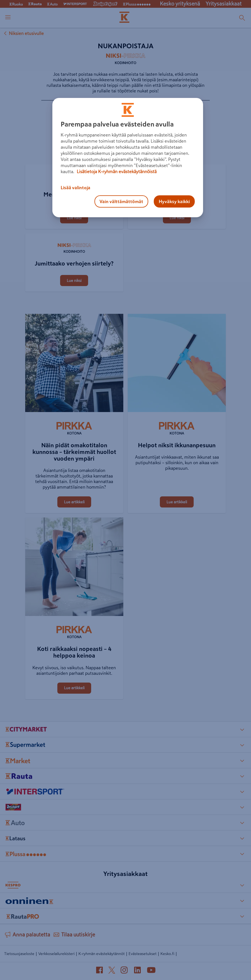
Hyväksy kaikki (174, 201)
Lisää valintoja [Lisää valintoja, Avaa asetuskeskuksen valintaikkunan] (75, 188)
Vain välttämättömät (121, 201)
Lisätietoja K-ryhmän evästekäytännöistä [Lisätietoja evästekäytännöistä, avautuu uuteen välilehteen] (116, 171)
